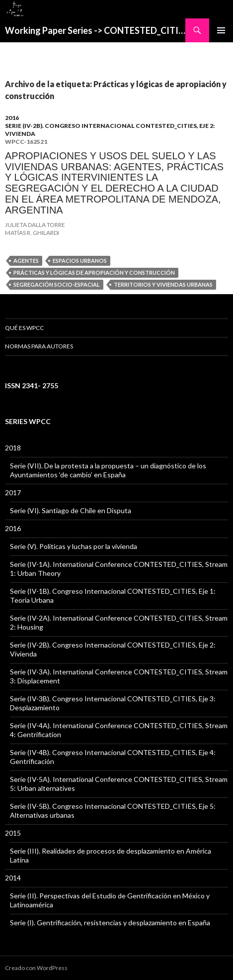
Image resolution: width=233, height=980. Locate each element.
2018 (13, 448)
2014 (13, 878)
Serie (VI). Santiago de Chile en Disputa (71, 510)
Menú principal (221, 30)
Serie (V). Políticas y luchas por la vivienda (74, 546)
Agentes (26, 261)
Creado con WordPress (36, 968)
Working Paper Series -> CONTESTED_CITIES (95, 30)
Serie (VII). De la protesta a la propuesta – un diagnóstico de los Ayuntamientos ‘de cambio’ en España (108, 470)
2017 (13, 492)
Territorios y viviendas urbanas (163, 284)
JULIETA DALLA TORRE (35, 225)
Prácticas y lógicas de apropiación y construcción (94, 272)
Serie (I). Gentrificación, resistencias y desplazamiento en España (110, 923)
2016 (12, 118)
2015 (13, 833)
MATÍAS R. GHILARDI (32, 233)
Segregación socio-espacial (57, 284)
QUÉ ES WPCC (24, 328)
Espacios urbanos (80, 261)
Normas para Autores (39, 346)
